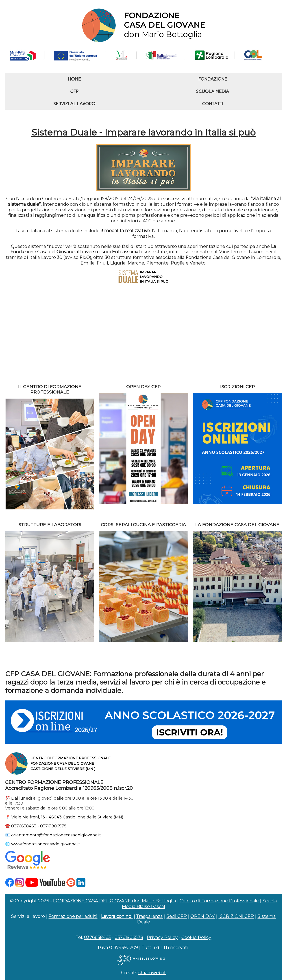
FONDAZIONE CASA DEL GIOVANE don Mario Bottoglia (114, 901)
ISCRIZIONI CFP (236, 916)
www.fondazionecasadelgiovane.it (46, 844)
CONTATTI (213, 104)
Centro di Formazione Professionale (219, 901)
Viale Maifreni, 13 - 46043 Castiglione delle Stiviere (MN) (67, 817)
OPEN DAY (203, 916)
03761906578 (53, 826)
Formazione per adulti (73, 916)
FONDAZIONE (213, 79)
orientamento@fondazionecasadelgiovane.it (56, 835)
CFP (74, 91)
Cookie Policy (196, 937)
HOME (74, 79)
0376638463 (24, 826)
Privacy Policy (162, 937)
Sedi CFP (177, 916)
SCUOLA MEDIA (213, 91)
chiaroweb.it (152, 973)
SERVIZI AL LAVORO (74, 104)
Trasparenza (149, 916)
